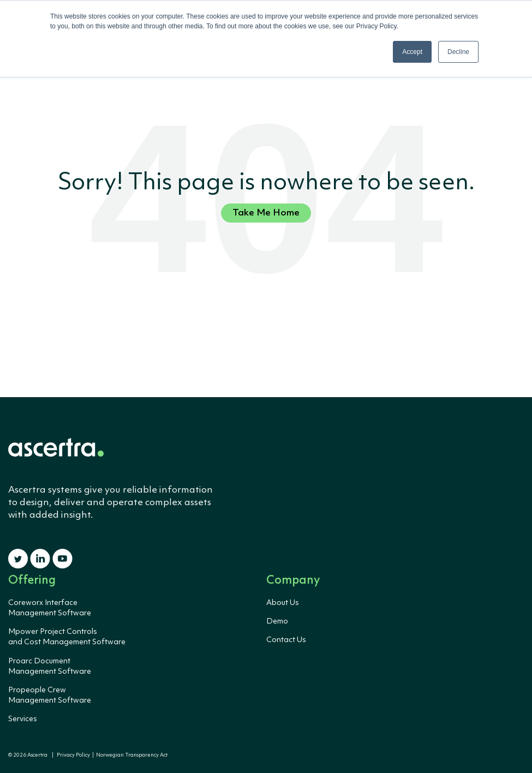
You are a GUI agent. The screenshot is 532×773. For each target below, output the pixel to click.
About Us (283, 603)
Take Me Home (266, 213)
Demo (277, 621)
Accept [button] (412, 52)
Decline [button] (458, 52)
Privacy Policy (73, 755)
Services (23, 719)
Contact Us (286, 640)
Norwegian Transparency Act (131, 755)
